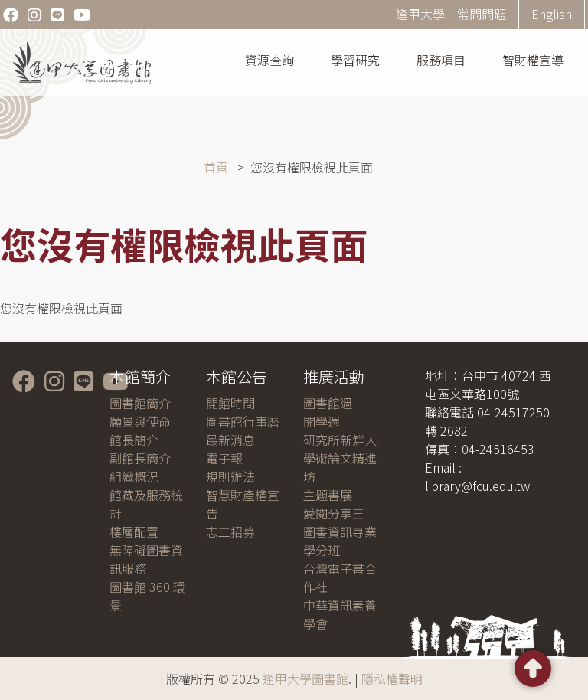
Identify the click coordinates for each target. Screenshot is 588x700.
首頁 (216, 167)
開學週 (322, 421)
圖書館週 (328, 403)
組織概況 (134, 476)
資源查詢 (269, 60)
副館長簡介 (140, 458)
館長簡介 (134, 440)
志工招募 (230, 532)
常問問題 (482, 14)
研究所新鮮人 (340, 440)
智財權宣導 (533, 60)
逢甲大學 (420, 14)
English (552, 14)
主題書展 (328, 495)
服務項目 (441, 60)
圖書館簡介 (140, 403)
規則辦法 (230, 476)
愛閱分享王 (334, 513)
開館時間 (230, 403)
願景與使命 (140, 421)
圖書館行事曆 (243, 421)
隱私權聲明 (392, 679)
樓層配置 (134, 532)
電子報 (224, 458)
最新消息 (230, 440)
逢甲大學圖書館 (305, 679)
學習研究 (355, 60)
